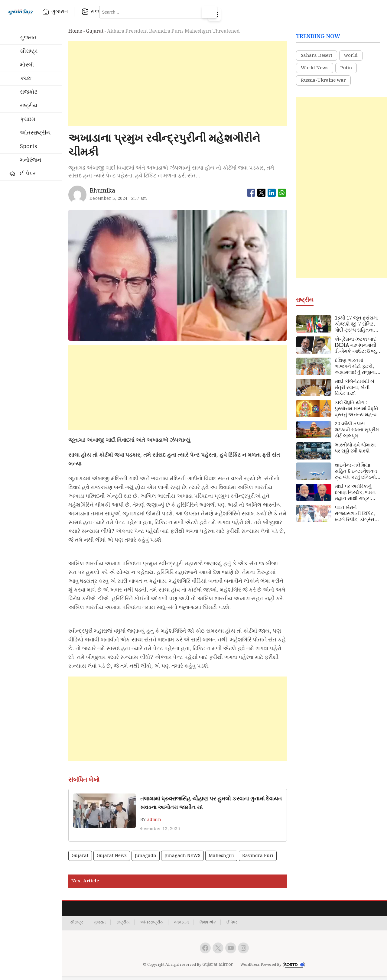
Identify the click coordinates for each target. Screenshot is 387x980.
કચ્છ (26, 78)
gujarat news (112, 860)
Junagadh (146, 860)
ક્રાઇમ (28, 119)
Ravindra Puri (258, 860)
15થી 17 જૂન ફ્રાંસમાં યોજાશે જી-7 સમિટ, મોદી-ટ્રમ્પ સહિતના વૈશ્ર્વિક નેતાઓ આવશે (356, 328)
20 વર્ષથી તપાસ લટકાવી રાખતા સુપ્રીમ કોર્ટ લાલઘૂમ (357, 434)
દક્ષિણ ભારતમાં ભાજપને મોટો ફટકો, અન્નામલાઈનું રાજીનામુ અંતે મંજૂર (357, 371)
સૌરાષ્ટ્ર (29, 51)
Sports (29, 146)
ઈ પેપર (28, 174)
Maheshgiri (221, 860)
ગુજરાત (86, 12)
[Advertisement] (178, 88)
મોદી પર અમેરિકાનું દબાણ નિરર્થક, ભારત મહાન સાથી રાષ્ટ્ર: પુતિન (355, 497)
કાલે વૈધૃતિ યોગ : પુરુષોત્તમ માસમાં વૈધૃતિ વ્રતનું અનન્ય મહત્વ (356, 413)
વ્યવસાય (182, 926)
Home (75, 36)
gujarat (95, 36)
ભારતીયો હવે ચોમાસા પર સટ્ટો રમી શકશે (355, 452)
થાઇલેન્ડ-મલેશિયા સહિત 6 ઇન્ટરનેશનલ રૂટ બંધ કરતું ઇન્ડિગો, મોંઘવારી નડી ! (356, 475)
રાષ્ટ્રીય (166, 12)
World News (315, 72)
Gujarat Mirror (218, 969)
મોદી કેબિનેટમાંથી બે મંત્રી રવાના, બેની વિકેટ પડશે (354, 392)
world (351, 60)
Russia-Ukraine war (323, 85)
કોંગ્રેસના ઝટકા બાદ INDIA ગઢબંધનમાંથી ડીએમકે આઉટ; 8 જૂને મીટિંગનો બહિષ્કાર (357, 349)
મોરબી (27, 65)
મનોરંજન (31, 160)
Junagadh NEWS (182, 860)
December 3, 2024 (108, 203)
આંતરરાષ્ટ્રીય (35, 133)
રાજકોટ (125, 12)
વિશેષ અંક (208, 926)
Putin (346, 72)
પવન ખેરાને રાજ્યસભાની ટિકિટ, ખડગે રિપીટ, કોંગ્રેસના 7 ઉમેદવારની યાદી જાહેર (357, 518)
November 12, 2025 (159, 833)
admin (154, 824)
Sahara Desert (317, 60)
